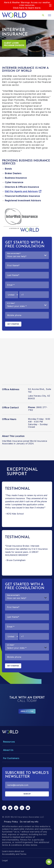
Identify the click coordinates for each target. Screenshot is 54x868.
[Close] (50, 5)
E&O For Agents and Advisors (21, 191)
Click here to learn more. (27, 8)
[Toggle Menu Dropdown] (27, 742)
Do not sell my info (29, 822)
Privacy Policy (11, 822)
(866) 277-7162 (27, 711)
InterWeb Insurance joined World (19, 441)
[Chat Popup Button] (49, 862)
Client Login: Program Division (14, 44)
